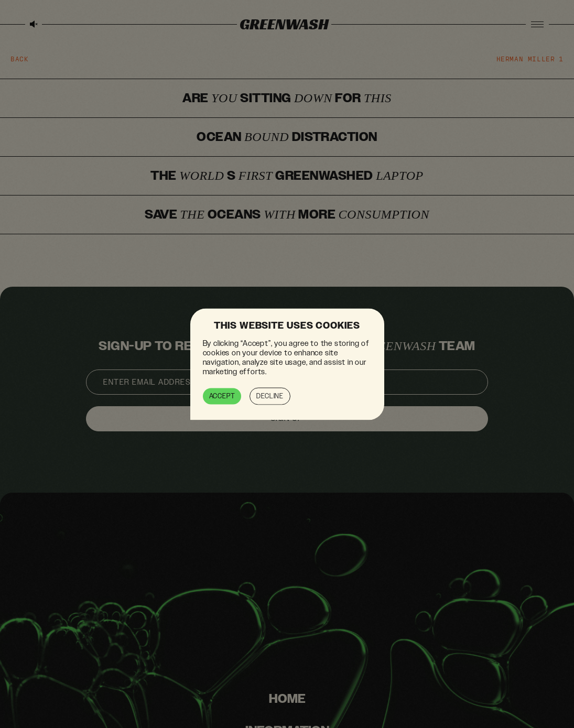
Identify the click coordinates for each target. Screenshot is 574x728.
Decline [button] (270, 396)
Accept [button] (222, 396)
